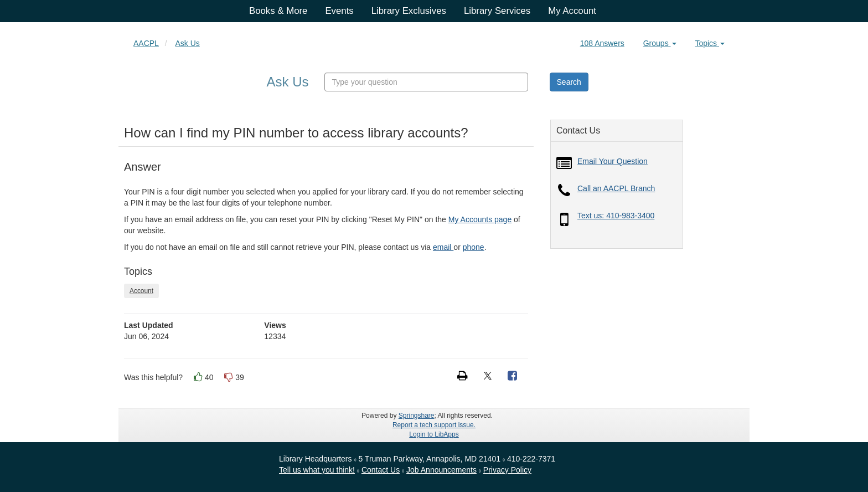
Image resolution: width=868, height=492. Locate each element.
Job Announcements (441, 470)
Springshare (417, 416)
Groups (660, 43)
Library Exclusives (409, 11)
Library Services (497, 11)
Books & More (278, 11)
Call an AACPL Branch (616, 188)
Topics (710, 43)
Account (141, 291)
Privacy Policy (507, 470)
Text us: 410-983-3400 (616, 216)
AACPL (146, 43)
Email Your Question (613, 161)
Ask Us (187, 43)
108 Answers (602, 43)
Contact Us (381, 470)
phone (474, 247)
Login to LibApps (434, 434)
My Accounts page (480, 219)
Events (339, 11)
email (443, 247)
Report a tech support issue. (434, 425)
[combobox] (426, 82)
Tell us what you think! (317, 470)
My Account (572, 11)
